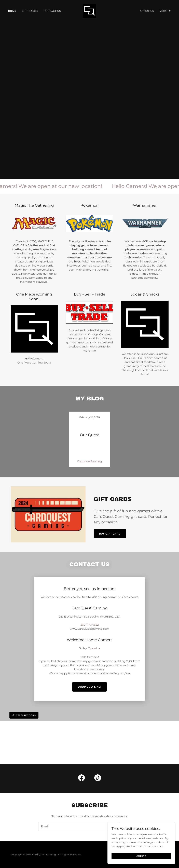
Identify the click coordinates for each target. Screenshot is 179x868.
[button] (165, 11)
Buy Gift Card (110, 534)
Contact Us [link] (52, 11)
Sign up (130, 798)
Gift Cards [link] (30, 11)
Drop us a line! (89, 659)
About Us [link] (147, 11)
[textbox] (76, 798)
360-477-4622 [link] (90, 617)
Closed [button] (92, 640)
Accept (141, 856)
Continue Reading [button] (89, 461)
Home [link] (12, 11)
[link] (89, 11)
